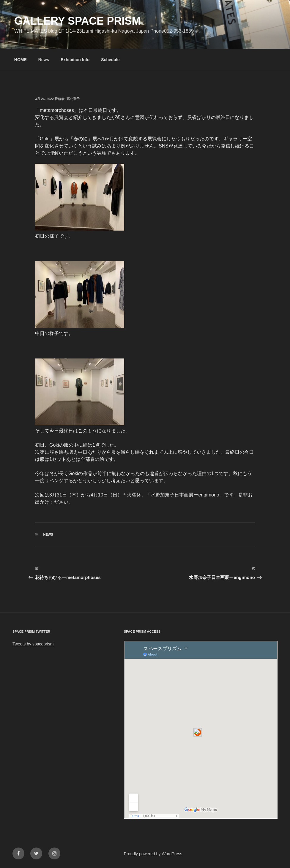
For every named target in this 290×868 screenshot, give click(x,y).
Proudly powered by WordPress (153, 854)
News (44, 60)
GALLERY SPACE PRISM (77, 21)
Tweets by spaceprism (33, 644)
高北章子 (73, 99)
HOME (21, 60)
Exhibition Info (75, 60)
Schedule (110, 60)
